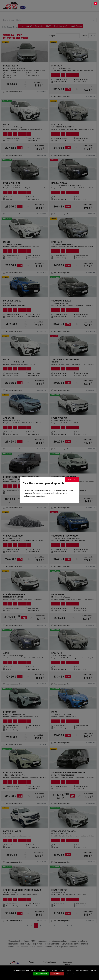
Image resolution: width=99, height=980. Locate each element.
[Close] (95, 4)
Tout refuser (57, 974)
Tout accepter (41, 974)
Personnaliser (71, 974)
